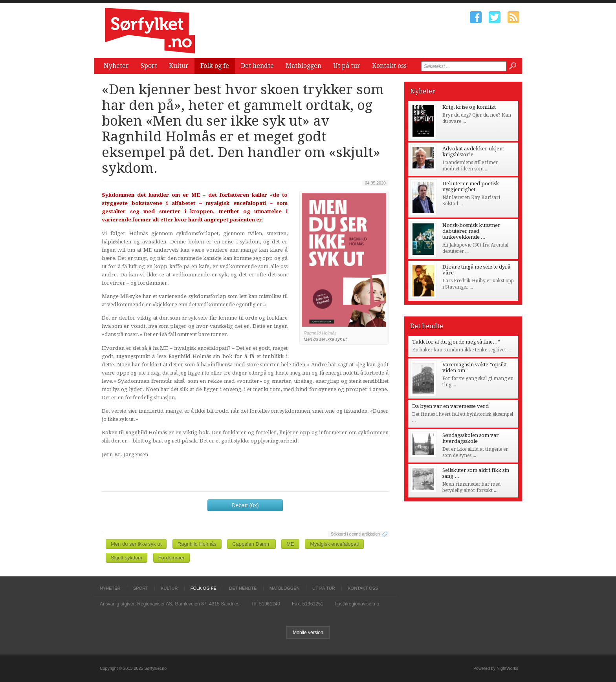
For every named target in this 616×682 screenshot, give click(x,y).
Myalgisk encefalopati (334, 544)
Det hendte (257, 66)
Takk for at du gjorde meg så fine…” (456, 342)
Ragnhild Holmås (197, 544)
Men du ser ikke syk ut (136, 544)
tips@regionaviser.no (357, 604)
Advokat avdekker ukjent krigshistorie (473, 152)
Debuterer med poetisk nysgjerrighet (471, 186)
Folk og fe (215, 66)
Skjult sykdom (126, 558)
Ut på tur (347, 66)
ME (290, 544)
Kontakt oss (389, 66)
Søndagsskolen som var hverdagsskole (471, 438)
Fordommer (171, 558)
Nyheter (116, 66)
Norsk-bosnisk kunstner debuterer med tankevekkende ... (471, 231)
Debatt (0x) (245, 505)
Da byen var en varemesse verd (450, 406)
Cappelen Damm (251, 544)
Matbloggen (303, 66)
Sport (149, 66)
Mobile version (308, 633)
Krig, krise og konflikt (469, 107)
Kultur (179, 66)
